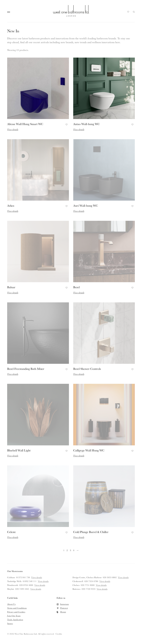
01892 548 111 (30, 581)
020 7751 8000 (88, 585)
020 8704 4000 (26, 585)
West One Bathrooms (71, 11)
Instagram (64, 604)
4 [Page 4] (74, 550)
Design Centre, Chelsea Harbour (87, 577)
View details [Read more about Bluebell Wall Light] (13, 456)
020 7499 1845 (22, 589)
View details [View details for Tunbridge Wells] (43, 581)
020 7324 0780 (91, 581)
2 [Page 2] (67, 550)
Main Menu (9, 12)
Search (134, 12)
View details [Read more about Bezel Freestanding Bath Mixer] (13, 374)
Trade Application (15, 619)
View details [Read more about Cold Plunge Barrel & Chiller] (79, 537)
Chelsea (76, 585)
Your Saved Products (128, 13)
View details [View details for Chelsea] (101, 585)
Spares (10, 623)
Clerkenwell (78, 581)
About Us (11, 604)
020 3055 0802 (110, 577)
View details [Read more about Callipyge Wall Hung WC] (79, 456)
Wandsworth (13, 585)
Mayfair (11, 589)
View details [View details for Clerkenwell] (105, 581)
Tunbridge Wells (14, 581)
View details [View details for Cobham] (37, 577)
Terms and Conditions (17, 608)
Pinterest (64, 608)
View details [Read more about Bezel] (79, 293)
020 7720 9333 (89, 589)
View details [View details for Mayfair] (36, 589)
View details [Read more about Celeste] (13, 537)
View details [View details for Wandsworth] (40, 585)
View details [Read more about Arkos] (13, 211)
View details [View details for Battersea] (102, 589)
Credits (59, 634)
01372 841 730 (23, 577)
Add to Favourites (66, 124)
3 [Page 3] (70, 550)
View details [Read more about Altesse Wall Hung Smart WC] (13, 129)
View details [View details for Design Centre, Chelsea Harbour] (123, 577)
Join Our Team (14, 616)
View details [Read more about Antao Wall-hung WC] (79, 129)
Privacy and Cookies (16, 612)
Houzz (63, 612)
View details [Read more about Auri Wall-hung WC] (79, 211)
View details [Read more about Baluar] (13, 293)
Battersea (76, 589)
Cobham (11, 577)
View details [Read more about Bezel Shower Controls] (79, 374)
